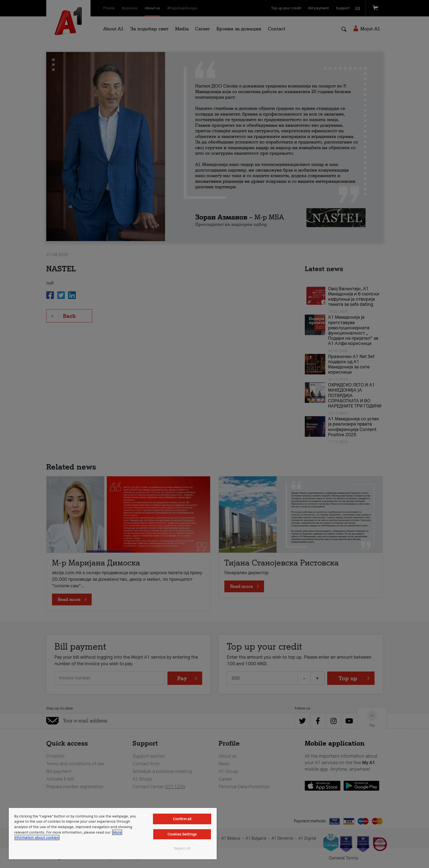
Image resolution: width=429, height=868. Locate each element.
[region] (113, 834)
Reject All (182, 848)
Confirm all (182, 819)
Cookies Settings (182, 834)
